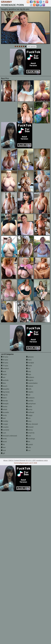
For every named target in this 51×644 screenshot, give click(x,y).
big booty (5, 392)
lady (29, 371)
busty (4, 415)
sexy (29, 421)
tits (28, 442)
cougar (4, 424)
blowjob (5, 404)
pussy (29, 409)
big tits (4, 395)
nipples (30, 392)
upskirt (30, 445)
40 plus (5, 357)
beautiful (5, 389)
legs (29, 374)
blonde (4, 401)
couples (5, 427)
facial (4, 442)
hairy (29, 360)
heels (29, 366)
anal (3, 371)
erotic (4, 439)
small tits (30, 433)
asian (4, 374)
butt (3, 418)
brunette (5, 412)
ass (3, 377)
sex (28, 418)
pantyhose (31, 404)
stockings (31, 439)
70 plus (5, 366)
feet (3, 447)
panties (30, 401)
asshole (5, 380)
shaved (30, 427)
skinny (29, 430)
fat (3, 445)
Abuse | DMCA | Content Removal (14, 460)
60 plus (5, 363)
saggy (29, 415)
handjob (30, 363)
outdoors (30, 398)
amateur (5, 369)
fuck (3, 450)
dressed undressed (9, 436)
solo (29, 436)
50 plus (5, 360)
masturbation (32, 383)
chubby (5, 421)
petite (29, 407)
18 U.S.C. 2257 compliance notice (37, 460)
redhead (30, 412)
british (4, 409)
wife (29, 447)
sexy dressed (32, 424)
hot (28, 369)
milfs (29, 389)
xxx (28, 450)
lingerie (30, 380)
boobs (4, 407)
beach (4, 386)
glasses (30, 357)
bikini (4, 398)
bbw (3, 383)
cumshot (5, 430)
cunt (3, 433)
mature (30, 386)
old (28, 395)
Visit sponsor (32, 46)
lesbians (30, 377)
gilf (3, 453)
